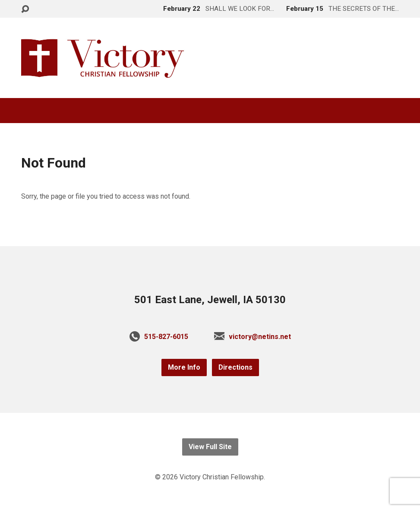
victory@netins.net (260, 337)
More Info (184, 367)
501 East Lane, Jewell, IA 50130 (210, 300)
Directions (235, 367)
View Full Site (210, 447)
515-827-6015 (166, 337)
